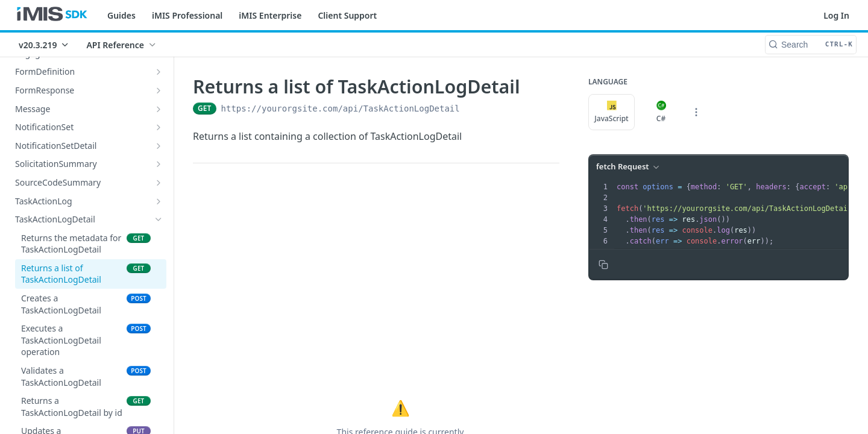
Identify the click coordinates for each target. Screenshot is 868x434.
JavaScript (611, 112)
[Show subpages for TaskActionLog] (159, 201)
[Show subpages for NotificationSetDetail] (159, 146)
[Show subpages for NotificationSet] (159, 127)
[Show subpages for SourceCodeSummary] (159, 183)
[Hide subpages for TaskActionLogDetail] (159, 219)
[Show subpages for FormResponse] (159, 90)
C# (661, 112)
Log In (836, 15)
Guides (121, 15)
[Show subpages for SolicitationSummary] (159, 164)
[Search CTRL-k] (811, 45)
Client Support (347, 15)
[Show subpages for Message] (159, 109)
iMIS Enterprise (270, 15)
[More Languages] (696, 112)
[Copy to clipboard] (603, 265)
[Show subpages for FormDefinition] (159, 72)
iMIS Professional (187, 15)
